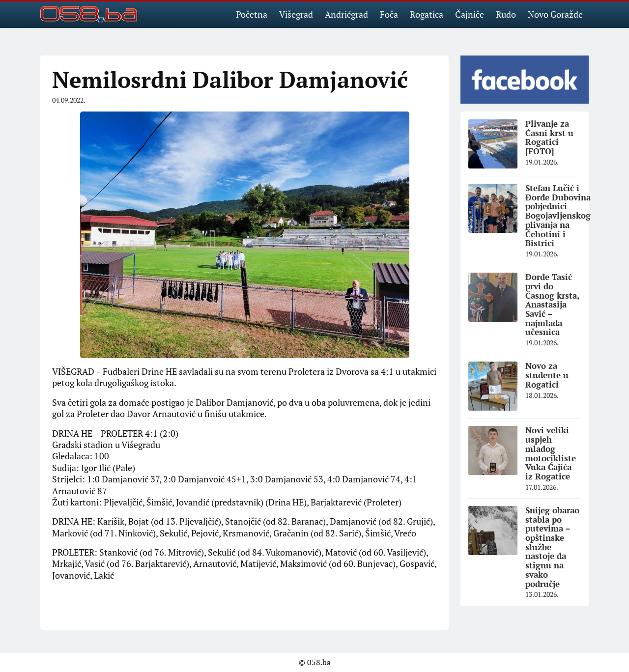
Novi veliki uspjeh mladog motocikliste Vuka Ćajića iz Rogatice (551, 453)
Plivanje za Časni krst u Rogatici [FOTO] (549, 137)
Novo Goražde (555, 14)
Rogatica (427, 14)
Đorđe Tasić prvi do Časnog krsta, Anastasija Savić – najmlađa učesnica (552, 304)
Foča (389, 14)
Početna (252, 14)
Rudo (506, 14)
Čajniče (470, 14)
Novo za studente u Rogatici (547, 375)
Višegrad (296, 14)
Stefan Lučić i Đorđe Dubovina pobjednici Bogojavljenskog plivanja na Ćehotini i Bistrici (558, 215)
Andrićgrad (346, 14)
